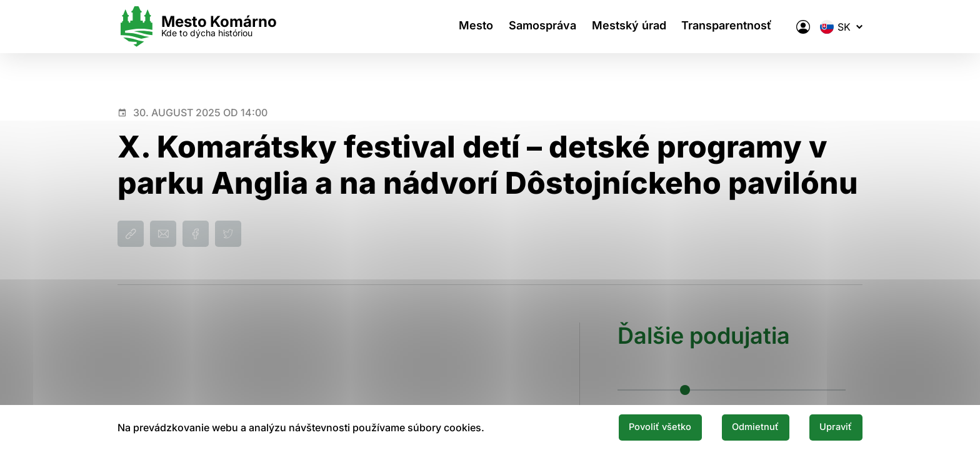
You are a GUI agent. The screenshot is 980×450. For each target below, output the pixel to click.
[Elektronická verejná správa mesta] (803, 27)
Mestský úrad (631, 27)
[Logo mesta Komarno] (197, 27)
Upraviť (832, 427)
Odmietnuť (745, 427)
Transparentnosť (732, 27)
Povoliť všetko (641, 427)
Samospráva (541, 27)
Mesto (472, 27)
